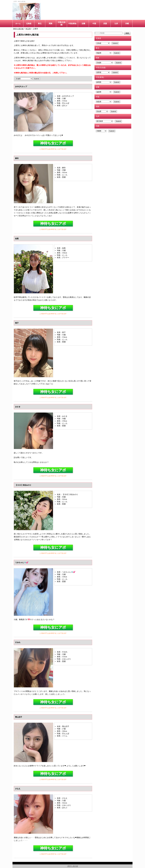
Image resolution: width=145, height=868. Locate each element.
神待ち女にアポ (53, 143)
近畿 (83, 24)
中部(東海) (72, 24)
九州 (116, 24)
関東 (51, 24)
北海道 (29, 24)
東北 (40, 24)
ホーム (18, 24)
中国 (94, 24)
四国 (105, 24)
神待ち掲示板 (73, 866)
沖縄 (127, 24)
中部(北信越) (62, 23)
